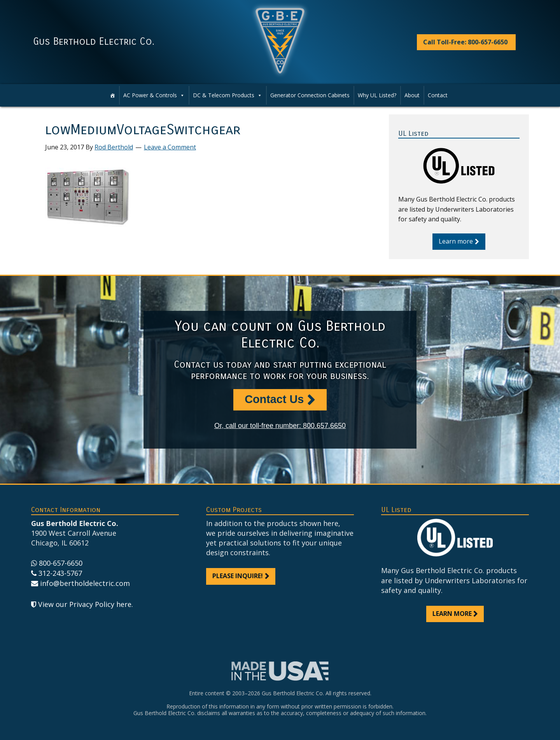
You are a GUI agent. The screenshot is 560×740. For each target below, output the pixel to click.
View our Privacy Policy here (85, 604)
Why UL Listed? (377, 95)
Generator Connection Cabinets (310, 95)
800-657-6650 (61, 563)
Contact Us (274, 399)
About (412, 95)
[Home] (112, 95)
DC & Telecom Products (227, 95)
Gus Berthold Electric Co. (94, 42)
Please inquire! (238, 576)
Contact (438, 95)
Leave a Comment (170, 147)
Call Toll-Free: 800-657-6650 (465, 42)
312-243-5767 (60, 573)
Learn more (456, 241)
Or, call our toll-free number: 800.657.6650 (280, 426)
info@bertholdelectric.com (85, 583)
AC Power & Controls (154, 95)
